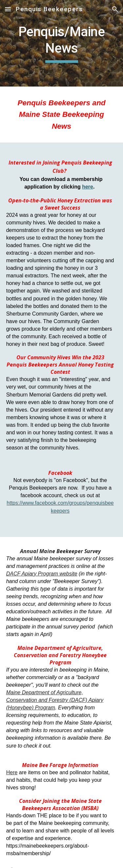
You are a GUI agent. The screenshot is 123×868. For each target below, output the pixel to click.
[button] (8, 9)
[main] (62, 43)
